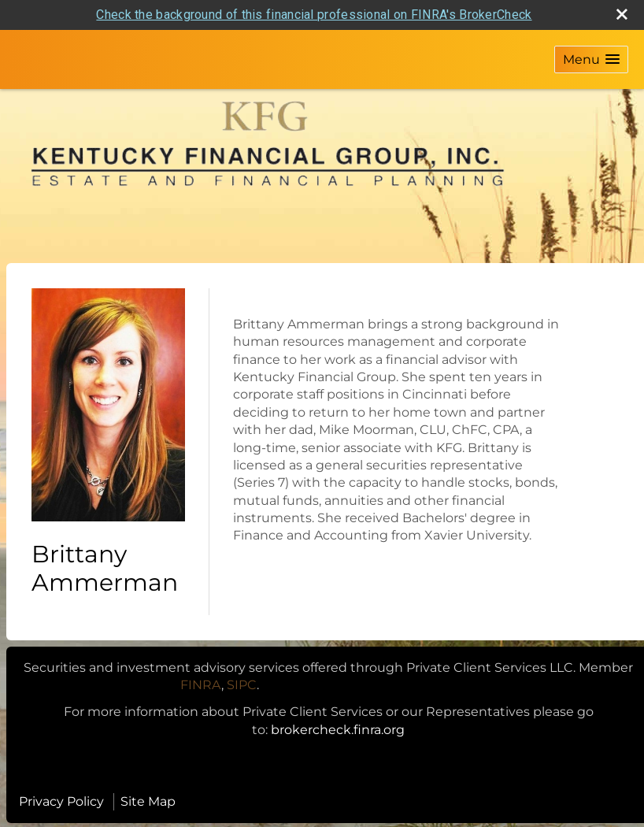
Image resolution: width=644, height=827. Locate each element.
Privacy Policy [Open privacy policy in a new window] (61, 801)
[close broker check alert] (622, 14)
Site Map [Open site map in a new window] (148, 801)
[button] (591, 59)
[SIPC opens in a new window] (242, 685)
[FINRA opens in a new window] (201, 685)
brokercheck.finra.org (338, 730)
